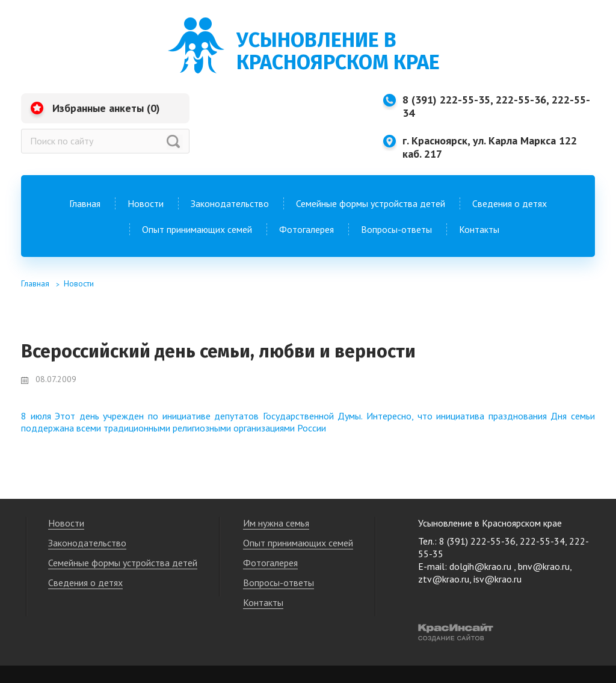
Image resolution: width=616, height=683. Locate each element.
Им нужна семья (276, 523)
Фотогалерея (306, 229)
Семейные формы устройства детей (371, 203)
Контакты (479, 229)
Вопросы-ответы (396, 229)
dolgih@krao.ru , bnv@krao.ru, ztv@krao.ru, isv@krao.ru (495, 573)
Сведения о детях (510, 203)
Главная (85, 203)
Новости (146, 203)
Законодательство (230, 203)
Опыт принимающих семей (197, 229)
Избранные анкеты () (106, 108)
